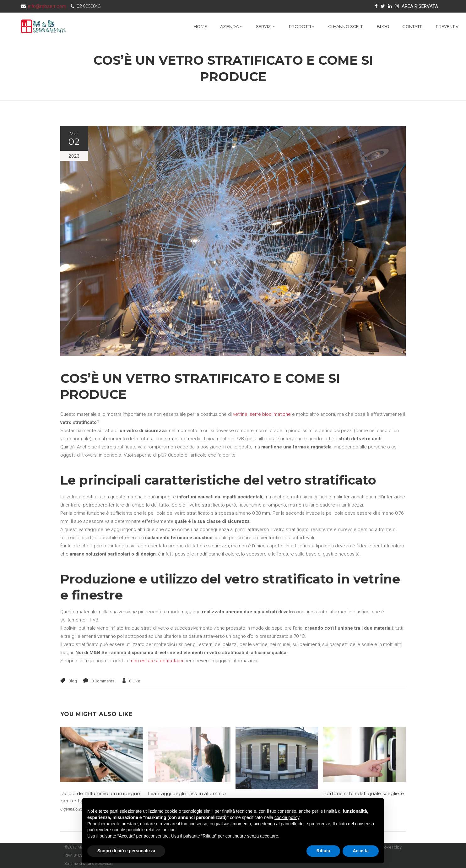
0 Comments (103, 681)
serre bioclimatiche (270, 414)
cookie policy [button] (287, 817)
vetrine (240, 414)
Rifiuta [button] (323, 851)
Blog (73, 681)
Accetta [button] (361, 851)
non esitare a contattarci (157, 661)
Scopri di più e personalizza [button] (126, 851)
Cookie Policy (391, 847)
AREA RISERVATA (420, 6)
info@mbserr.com (47, 6)
